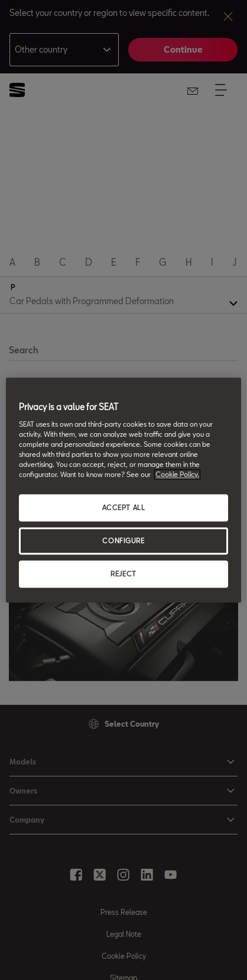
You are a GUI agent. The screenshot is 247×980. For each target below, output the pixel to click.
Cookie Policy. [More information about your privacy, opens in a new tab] (177, 474)
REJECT (123, 574)
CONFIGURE (123, 541)
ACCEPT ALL (124, 507)
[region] (123, 490)
